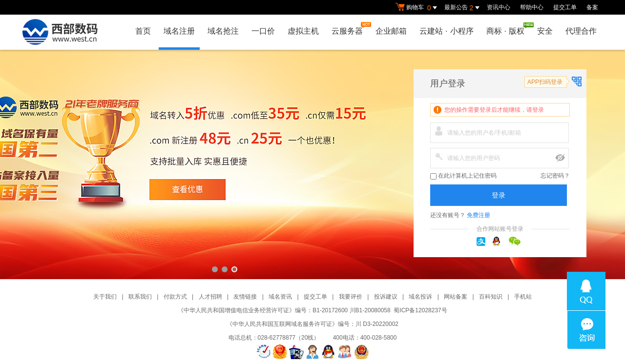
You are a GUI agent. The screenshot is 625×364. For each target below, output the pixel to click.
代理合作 (581, 31)
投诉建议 (386, 297)
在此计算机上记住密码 (463, 176)
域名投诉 (420, 297)
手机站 (523, 297)
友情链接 (245, 297)
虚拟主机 (303, 31)
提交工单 (565, 7)
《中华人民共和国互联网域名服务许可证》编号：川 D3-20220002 (312, 324)
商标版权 (508, 29)
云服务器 (350, 29)
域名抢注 (223, 31)
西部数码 (312, 164)
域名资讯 (280, 297)
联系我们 (140, 297)
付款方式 (175, 297)
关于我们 (105, 297)
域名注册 (179, 31)
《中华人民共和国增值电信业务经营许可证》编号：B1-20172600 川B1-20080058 (284, 310)
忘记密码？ (555, 176)
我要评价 (351, 297)
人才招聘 (210, 297)
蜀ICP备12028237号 (420, 310)
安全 (545, 31)
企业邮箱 (391, 31)
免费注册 (479, 215)
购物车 (417, 8)
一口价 (263, 31)
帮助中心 (532, 7)
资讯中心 (499, 7)
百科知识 (491, 297)
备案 (592, 7)
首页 (143, 31)
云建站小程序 (446, 31)
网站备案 (456, 297)
